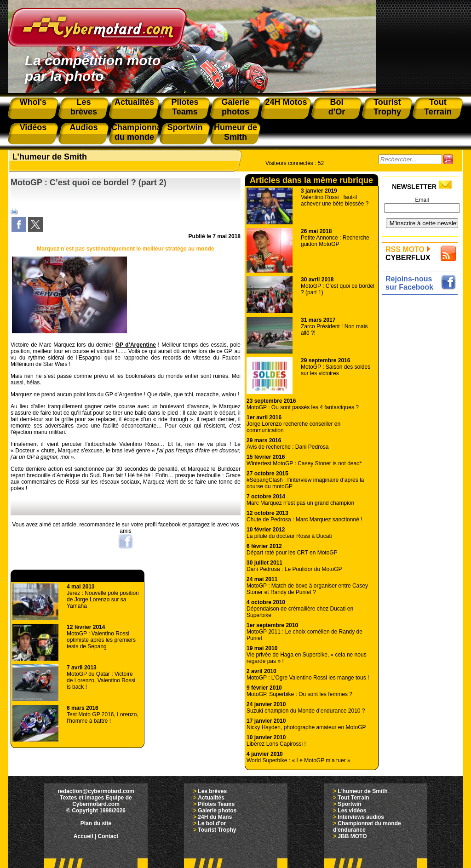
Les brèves (212, 791)
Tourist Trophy (217, 830)
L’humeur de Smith (50, 157)
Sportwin (349, 804)
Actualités (211, 798)
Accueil (83, 836)
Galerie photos (217, 811)
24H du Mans (215, 817)
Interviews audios (361, 817)
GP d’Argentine (136, 345)
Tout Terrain (353, 798)
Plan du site (96, 823)
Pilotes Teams (216, 804)
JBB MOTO (352, 836)
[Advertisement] (422, 435)
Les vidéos (352, 811)
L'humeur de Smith (362, 791)
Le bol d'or (212, 823)
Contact (108, 836)
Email (422, 200)
